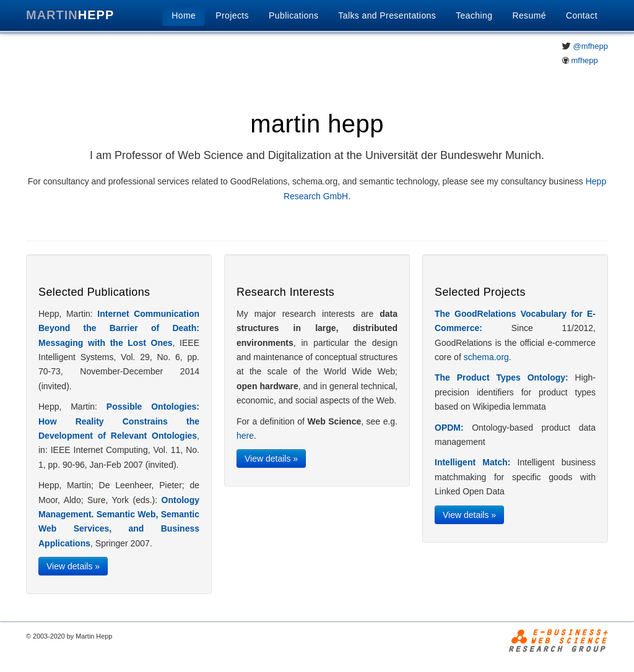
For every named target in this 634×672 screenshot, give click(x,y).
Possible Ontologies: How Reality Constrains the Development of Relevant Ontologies (119, 421)
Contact (582, 15)
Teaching (474, 15)
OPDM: (449, 428)
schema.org (486, 357)
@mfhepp (590, 46)
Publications (293, 15)
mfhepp (584, 60)
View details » (73, 566)
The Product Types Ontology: (502, 377)
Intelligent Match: (472, 462)
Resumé (529, 15)
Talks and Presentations (387, 15)
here (245, 436)
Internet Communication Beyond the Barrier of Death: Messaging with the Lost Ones (119, 328)
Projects (232, 15)
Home (184, 15)
